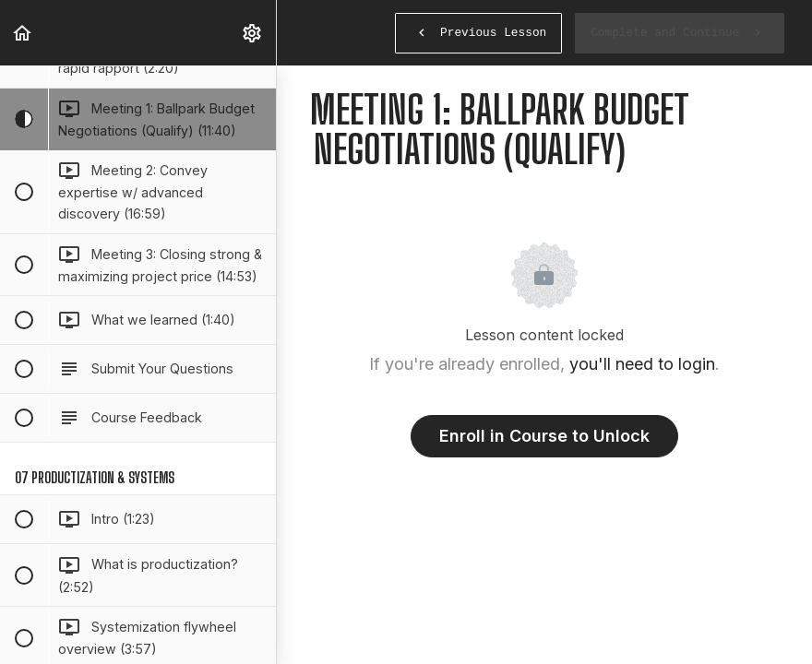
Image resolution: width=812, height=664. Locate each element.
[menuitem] (253, 33)
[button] (23, 33)
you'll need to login (642, 364)
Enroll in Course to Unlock (544, 436)
